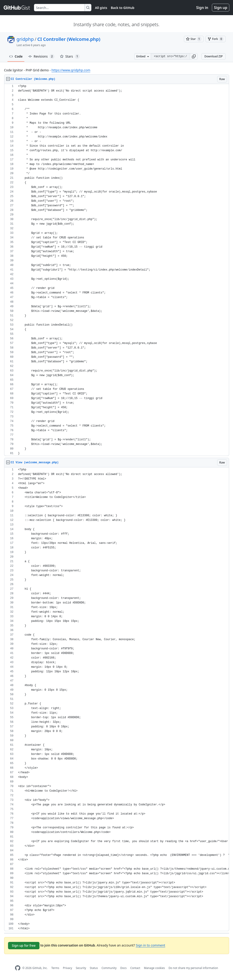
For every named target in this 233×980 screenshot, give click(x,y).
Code (16, 56)
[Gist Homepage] (17, 8)
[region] (117, 270)
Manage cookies (154, 968)
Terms (55, 968)
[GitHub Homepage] (18, 968)
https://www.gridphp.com (71, 70)
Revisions (41, 56)
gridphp (25, 39)
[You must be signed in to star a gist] (194, 39)
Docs (124, 968)
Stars (70, 56)
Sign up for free (24, 945)
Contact (135, 968)
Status (94, 968)
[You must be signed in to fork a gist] (216, 39)
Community (109, 968)
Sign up (221, 8)
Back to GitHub (123, 8)
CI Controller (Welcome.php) (69, 39)
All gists (101, 8)
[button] (194, 56)
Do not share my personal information (193, 968)
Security (81, 968)
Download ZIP (213, 56)
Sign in (202, 8)
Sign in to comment (150, 945)
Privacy (67, 968)
